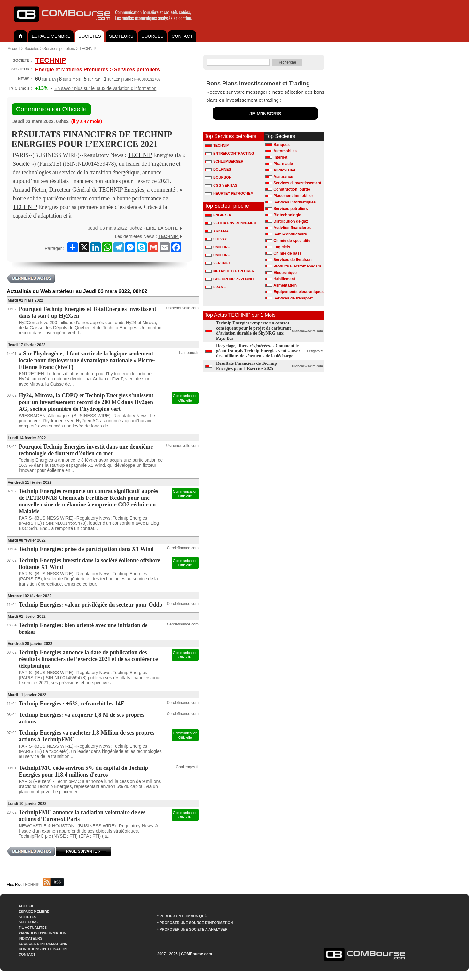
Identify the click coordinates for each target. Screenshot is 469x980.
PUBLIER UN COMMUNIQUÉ (183, 916)
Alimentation (285, 285)
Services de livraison (292, 260)
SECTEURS (121, 36)
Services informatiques (294, 202)
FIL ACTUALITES (33, 928)
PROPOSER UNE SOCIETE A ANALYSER (193, 929)
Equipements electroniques (298, 292)
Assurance (283, 177)
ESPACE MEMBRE (51, 36)
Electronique (285, 273)
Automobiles (285, 151)
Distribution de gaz (291, 221)
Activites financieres (292, 228)
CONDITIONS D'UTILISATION (43, 949)
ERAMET (216, 287)
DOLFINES (218, 169)
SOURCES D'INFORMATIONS (43, 944)
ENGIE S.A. (218, 215)
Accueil (14, 49)
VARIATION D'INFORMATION (42, 933)
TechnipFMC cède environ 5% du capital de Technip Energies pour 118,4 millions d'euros (84, 771)
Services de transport (293, 298)
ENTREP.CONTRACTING (229, 153)
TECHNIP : (43, 885)
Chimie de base (287, 253)
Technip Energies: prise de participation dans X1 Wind (86, 549)
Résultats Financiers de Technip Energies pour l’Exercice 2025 (246, 366)
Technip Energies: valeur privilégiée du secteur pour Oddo (91, 605)
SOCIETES (90, 36)
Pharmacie (283, 164)
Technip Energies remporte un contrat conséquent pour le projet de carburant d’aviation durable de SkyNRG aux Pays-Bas (254, 331)
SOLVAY (216, 239)
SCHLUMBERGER (224, 161)
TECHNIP (88, 49)
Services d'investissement (297, 183)
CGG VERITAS (221, 185)
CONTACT (182, 36)
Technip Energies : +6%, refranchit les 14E (72, 704)
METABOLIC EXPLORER (229, 271)
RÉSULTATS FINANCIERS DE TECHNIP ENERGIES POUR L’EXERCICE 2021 (92, 139)
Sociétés (32, 49)
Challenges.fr (187, 767)
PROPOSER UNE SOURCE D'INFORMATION (196, 923)
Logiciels (282, 247)
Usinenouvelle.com (182, 308)
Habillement (284, 279)
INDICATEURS (30, 938)
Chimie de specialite (292, 241)
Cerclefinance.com (183, 548)
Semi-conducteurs (290, 234)
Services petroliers (59, 49)
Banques (281, 145)
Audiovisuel (284, 170)
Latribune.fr (189, 353)
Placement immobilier (293, 196)
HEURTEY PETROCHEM (229, 193)
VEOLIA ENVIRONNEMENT (231, 223)
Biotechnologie (287, 215)
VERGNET (217, 263)
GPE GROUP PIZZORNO (229, 279)
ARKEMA (217, 231)
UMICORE (217, 247)
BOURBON (218, 177)
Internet (280, 157)
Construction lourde (292, 189)
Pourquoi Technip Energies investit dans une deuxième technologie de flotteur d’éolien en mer (86, 450)
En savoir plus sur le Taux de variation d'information (105, 88)
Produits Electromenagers (297, 266)
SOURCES (152, 36)
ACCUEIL (26, 906)
